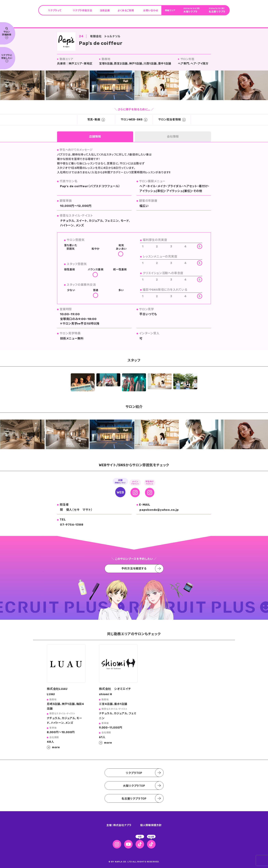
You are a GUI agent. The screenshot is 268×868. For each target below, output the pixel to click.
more (56, 747)
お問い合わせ (151, 10)
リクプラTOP (134, 773)
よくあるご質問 (126, 10)
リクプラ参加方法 (82, 10)
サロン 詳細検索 (7, 33)
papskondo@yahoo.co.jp (159, 510)
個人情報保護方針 (151, 825)
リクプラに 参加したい (7, 58)
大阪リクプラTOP (134, 786)
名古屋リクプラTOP (134, 798)
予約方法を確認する (134, 568)
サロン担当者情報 (172, 120)
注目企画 (105, 10)
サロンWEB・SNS (134, 120)
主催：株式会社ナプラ (119, 825)
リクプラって (55, 10)
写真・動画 (96, 120)
